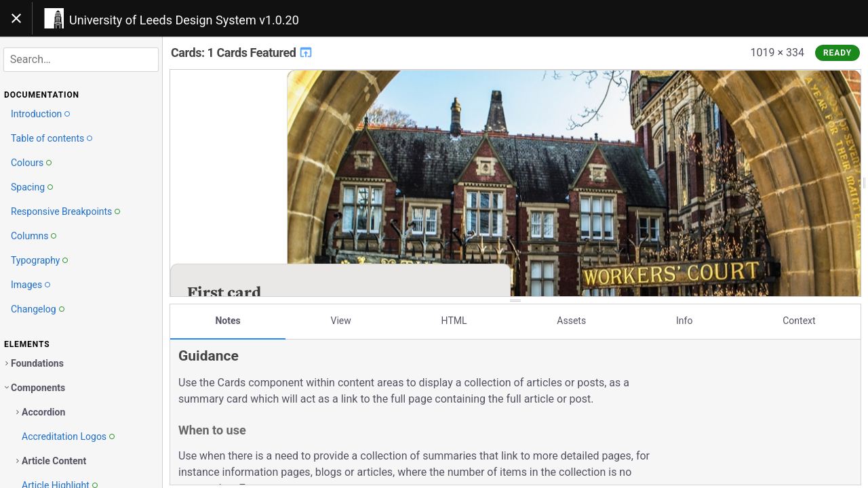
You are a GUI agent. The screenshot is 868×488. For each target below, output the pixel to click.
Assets (571, 321)
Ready (837, 53)
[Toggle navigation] (16, 18)
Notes (228, 321)
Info (684, 321)
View (341, 321)
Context (799, 321)
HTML (454, 321)
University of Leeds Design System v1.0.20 (184, 20)
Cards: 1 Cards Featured (242, 53)
